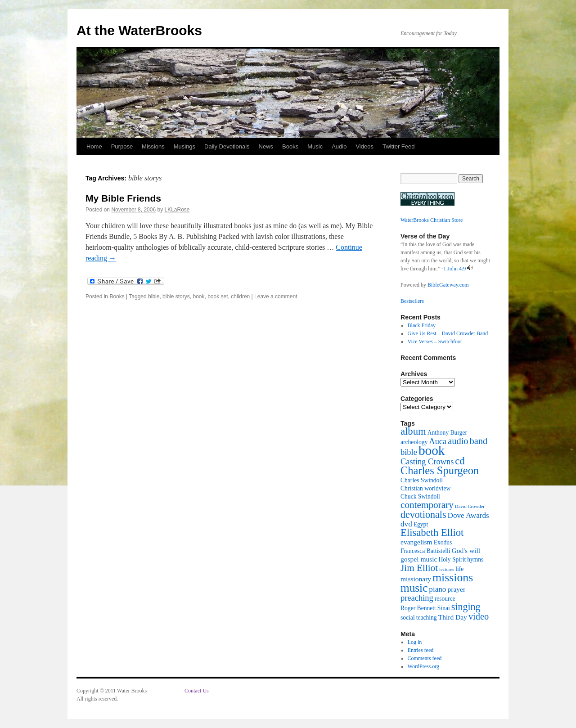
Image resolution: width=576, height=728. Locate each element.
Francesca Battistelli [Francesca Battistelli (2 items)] (425, 551)
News (266, 146)
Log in (415, 642)
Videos (364, 146)
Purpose (122, 146)
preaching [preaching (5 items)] (417, 598)
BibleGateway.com (448, 285)
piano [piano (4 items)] (437, 589)
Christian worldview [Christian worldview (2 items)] (425, 488)
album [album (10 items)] (413, 431)
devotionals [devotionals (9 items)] (423, 515)
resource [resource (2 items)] (445, 599)
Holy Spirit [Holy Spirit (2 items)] (452, 559)
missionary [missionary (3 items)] (416, 579)
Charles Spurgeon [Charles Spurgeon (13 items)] (440, 470)
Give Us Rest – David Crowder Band (448, 333)
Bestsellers (412, 301)
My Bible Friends (123, 198)
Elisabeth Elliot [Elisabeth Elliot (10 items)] (432, 533)
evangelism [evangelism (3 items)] (416, 542)
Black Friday (422, 325)
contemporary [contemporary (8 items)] (427, 505)
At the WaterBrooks (139, 30)
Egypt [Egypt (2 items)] (421, 524)
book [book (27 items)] (432, 450)
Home (94, 146)
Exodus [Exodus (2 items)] (443, 542)
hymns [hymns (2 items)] (475, 559)
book (198, 297)
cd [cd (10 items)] (460, 461)
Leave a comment (276, 297)
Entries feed (421, 650)
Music (315, 146)
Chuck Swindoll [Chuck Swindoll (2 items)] (420, 497)
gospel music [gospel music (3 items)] (419, 559)
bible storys (176, 297)
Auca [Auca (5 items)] (438, 441)
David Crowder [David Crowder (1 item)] (470, 506)
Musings (184, 146)
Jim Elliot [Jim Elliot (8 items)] (419, 568)
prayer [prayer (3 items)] (456, 589)
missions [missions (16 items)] (453, 577)
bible (154, 297)
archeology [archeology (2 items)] (414, 442)
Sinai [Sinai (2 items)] (444, 608)
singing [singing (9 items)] (466, 607)
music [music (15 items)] (414, 588)
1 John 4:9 (454, 269)
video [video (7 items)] (479, 616)
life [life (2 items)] (459, 569)
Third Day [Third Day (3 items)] (453, 617)
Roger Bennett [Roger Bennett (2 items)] (418, 608)
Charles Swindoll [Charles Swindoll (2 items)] (422, 480)
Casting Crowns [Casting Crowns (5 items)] (427, 462)
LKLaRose (177, 210)
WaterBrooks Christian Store (432, 220)
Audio (339, 146)
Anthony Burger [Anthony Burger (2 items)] (447, 433)
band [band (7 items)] (479, 441)
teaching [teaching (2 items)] (427, 618)
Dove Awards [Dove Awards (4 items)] (468, 515)
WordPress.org (423, 666)
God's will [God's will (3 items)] (466, 550)
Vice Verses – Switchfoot (435, 342)
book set (218, 297)
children (240, 297)
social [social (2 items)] (408, 618)
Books (290, 146)
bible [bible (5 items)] (409, 452)
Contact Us (197, 691)
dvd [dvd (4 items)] (406, 524)
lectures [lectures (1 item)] (447, 569)
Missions (153, 146)
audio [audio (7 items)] (458, 441)
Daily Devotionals (227, 146)
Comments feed (425, 658)
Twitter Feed (399, 146)
